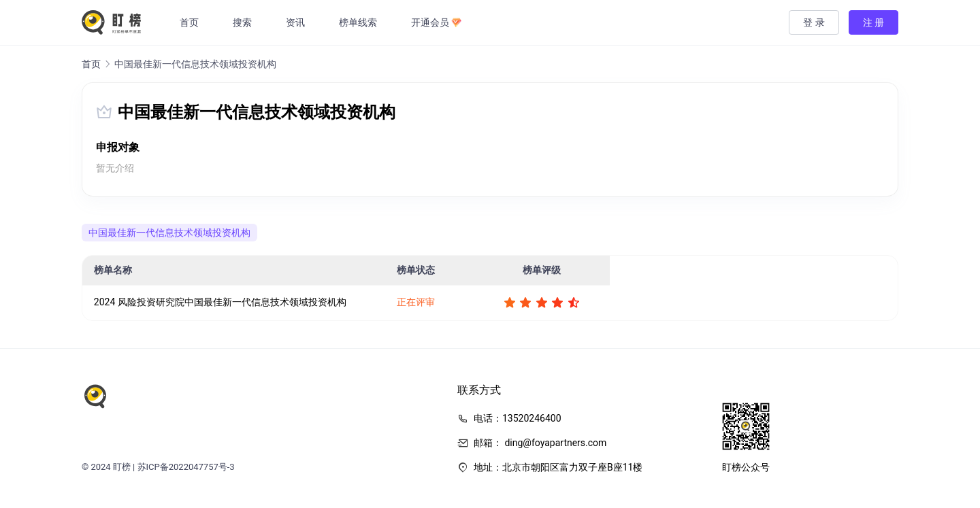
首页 (191, 22)
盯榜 (122, 467)
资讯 (297, 22)
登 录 (814, 22)
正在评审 (416, 302)
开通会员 (438, 22)
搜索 (244, 22)
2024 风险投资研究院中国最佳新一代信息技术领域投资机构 (220, 302)
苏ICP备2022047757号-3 (186, 467)
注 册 (873, 22)
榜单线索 (360, 22)
